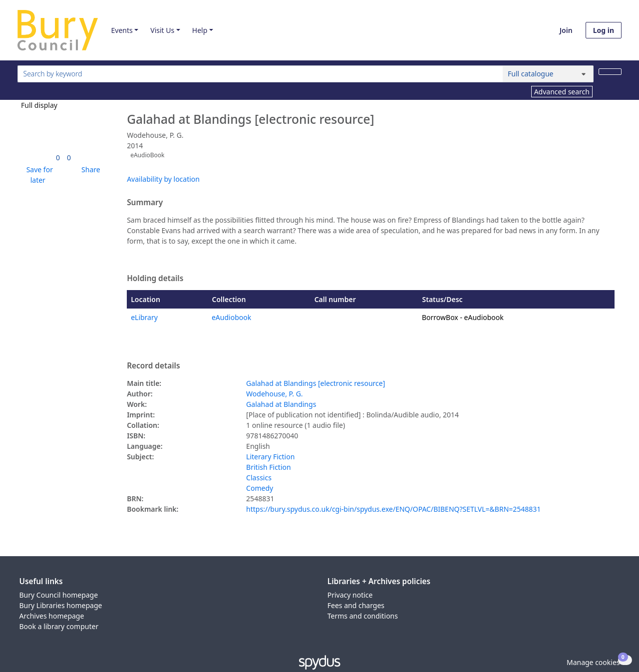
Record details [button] (153, 366)
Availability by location (163, 179)
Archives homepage (52, 616)
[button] (38, 175)
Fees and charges (356, 605)
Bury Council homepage (59, 595)
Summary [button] (145, 203)
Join (566, 30)
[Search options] (548, 74)
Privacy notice (350, 595)
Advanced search (562, 92)
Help (200, 30)
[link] (58, 158)
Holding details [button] (155, 279)
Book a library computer (59, 626)
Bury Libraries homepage (61, 605)
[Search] (610, 72)
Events (122, 30)
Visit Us (162, 30)
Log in (604, 30)
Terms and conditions (363, 616)
